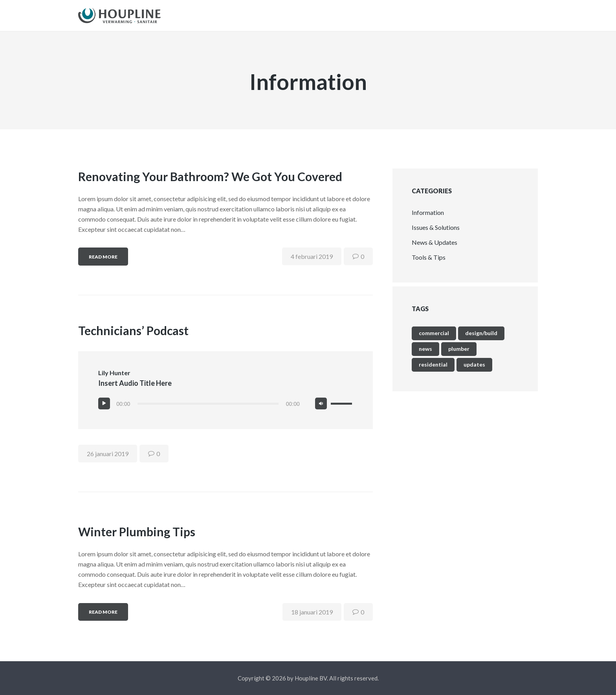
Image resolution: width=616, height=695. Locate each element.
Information (428, 219)
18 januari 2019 (312, 618)
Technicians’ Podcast (133, 337)
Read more (103, 263)
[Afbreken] (321, 410)
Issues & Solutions (436, 234)
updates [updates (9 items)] (474, 371)
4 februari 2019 (312, 263)
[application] (225, 410)
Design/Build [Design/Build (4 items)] (481, 339)
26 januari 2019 (108, 460)
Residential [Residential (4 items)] (433, 371)
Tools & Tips (429, 263)
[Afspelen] (104, 410)
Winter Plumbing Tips (137, 538)
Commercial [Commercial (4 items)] (434, 339)
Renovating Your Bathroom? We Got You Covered (210, 183)
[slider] (208, 410)
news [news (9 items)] (425, 355)
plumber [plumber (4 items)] (459, 355)
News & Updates (434, 248)
